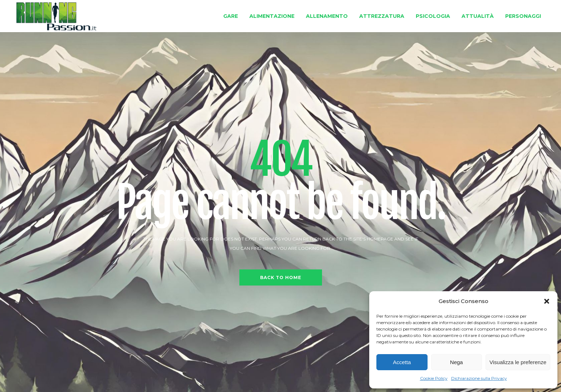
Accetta (402, 362)
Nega (457, 362)
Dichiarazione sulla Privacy (479, 378)
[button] (547, 301)
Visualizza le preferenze (518, 362)
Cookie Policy (434, 378)
